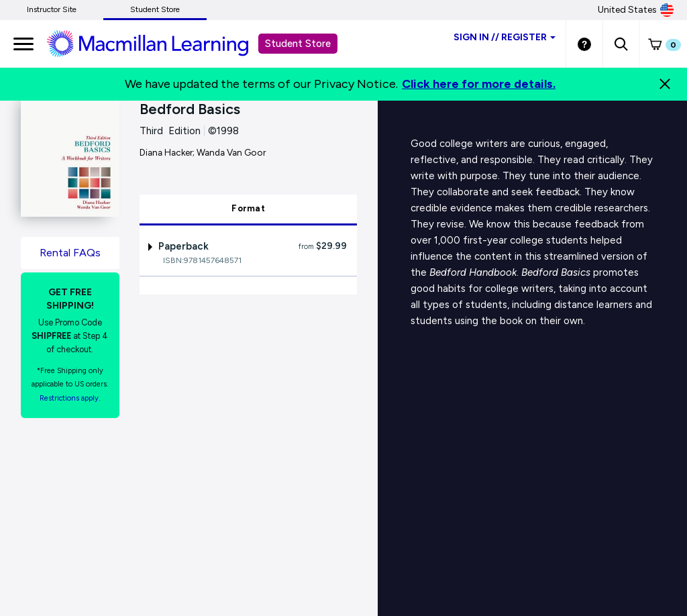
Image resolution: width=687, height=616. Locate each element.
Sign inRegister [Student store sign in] (505, 37)
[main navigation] (23, 44)
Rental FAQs (70, 253)
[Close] (665, 84)
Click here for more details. (479, 84)
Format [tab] (248, 208)
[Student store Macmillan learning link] (158, 43)
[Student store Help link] (584, 44)
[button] (621, 44)
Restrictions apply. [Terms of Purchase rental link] (70, 398)
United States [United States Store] (636, 10)
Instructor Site (52, 9)
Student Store (155, 9)
